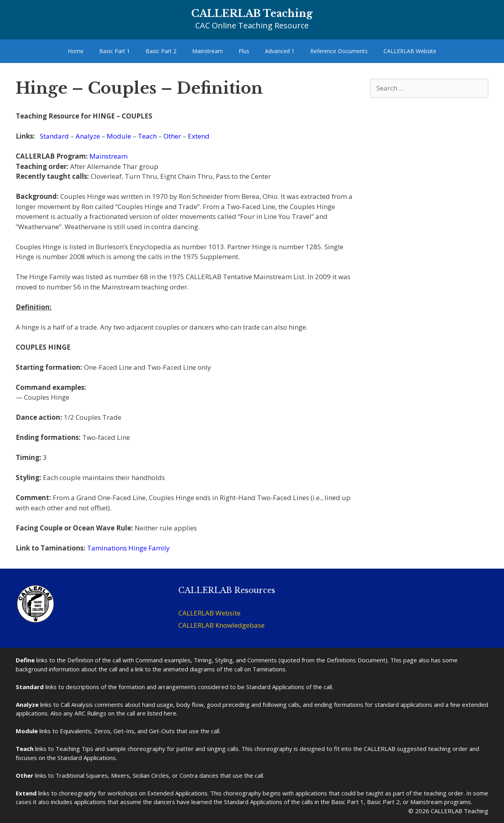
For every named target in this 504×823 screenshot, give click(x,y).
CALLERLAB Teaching (252, 14)
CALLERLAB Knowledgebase (221, 625)
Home (76, 51)
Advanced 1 (280, 51)
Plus (244, 51)
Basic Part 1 (115, 51)
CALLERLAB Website (410, 51)
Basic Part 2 (161, 51)
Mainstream (208, 51)
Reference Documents (339, 51)
